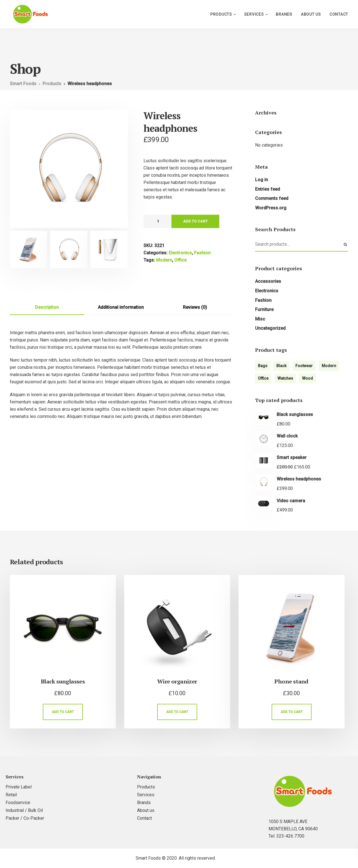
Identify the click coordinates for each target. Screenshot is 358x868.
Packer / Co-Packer (25, 818)
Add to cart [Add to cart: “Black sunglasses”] (63, 712)
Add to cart (195, 221)
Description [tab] (47, 307)
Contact (339, 14)
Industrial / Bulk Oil (24, 810)
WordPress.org (271, 208)
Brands (284, 14)
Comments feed (272, 198)
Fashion (202, 253)
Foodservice (18, 803)
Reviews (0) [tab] (195, 307)
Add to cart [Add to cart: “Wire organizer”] (177, 712)
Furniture (264, 309)
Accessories (268, 281)
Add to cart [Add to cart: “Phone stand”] (292, 712)
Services (254, 14)
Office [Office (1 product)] (263, 378)
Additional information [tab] (121, 307)
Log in (262, 180)
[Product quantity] (157, 221)
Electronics (180, 253)
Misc (260, 319)
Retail (11, 795)
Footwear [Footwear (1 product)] (304, 366)
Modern (164, 260)
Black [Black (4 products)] (281, 366)
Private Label (19, 787)
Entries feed (268, 189)
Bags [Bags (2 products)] (263, 366)
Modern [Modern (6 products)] (329, 366)
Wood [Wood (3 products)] (308, 378)
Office (180, 260)
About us (311, 14)
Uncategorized (270, 328)
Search (345, 245)
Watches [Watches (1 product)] (285, 378)
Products (221, 14)
